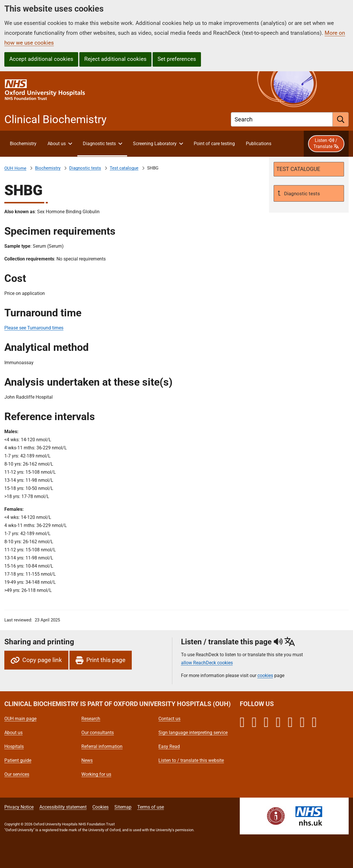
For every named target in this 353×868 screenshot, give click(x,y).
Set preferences (177, 59)
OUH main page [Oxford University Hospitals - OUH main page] (20, 719)
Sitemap (123, 807)
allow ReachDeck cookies (207, 663)
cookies (265, 675)
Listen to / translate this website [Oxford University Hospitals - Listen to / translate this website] (191, 760)
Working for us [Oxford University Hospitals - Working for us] (96, 774)
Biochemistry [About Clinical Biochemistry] (48, 168)
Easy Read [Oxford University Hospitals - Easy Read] (169, 746)
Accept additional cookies (41, 59)
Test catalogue (124, 168)
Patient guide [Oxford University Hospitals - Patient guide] (18, 760)
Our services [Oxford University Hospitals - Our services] (17, 774)
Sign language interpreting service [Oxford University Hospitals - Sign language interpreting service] (193, 733)
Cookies (100, 807)
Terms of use (151, 807)
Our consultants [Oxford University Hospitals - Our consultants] (98, 733)
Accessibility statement (63, 807)
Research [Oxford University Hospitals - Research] (91, 719)
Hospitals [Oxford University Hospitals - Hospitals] (14, 746)
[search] (341, 119)
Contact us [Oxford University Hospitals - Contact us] (169, 719)
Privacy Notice (19, 807)
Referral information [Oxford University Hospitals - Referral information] (102, 746)
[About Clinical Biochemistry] (23, 144)
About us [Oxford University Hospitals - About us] (13, 733)
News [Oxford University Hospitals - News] (87, 760)
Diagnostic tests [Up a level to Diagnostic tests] (301, 194)
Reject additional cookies (115, 59)
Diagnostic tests (85, 168)
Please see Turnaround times (34, 328)
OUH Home (15, 168)
